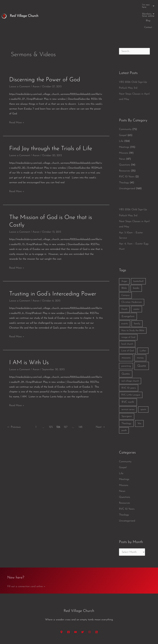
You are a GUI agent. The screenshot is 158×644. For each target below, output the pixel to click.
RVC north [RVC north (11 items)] (128, 380)
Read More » (17, 100)
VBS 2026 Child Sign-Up (133, 60)
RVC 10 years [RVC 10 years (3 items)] (129, 365)
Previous (14, 405)
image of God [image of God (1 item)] (128, 315)
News (122, 136)
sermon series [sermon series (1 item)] (128, 387)
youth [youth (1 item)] (124, 408)
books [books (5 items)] (136, 266)
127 (66, 405)
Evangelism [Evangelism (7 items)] (128, 294)
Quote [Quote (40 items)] (142, 343)
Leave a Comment (20, 64)
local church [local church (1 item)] (127, 321)
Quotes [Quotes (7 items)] (126, 351)
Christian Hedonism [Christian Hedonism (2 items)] (132, 280)
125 (51, 405)
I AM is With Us (29, 340)
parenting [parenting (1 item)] (126, 344)
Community (125, 107)
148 (80, 405)
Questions (125, 142)
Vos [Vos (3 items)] (139, 401)
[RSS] (97, 609)
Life (121, 119)
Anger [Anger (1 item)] (124, 259)
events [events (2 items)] (125, 301)
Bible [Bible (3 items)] (124, 266)
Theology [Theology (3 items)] (126, 401)
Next (100, 405)
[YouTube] (75, 609)
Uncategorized (127, 166)
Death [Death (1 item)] (124, 287)
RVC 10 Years (127, 154)
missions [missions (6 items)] (126, 335)
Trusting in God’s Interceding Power (53, 271)
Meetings (124, 125)
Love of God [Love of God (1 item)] (128, 328)
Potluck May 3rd (128, 65)
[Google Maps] (61, 609)
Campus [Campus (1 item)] (125, 273)
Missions (124, 130)
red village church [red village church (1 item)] (130, 358)
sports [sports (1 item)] (143, 387)
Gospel (123, 113)
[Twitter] (83, 609)
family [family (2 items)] (137, 301)
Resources (124, 148)
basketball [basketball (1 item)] (138, 259)
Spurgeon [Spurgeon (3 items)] (127, 394)
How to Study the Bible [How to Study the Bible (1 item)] (133, 308)
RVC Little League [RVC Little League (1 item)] (131, 372)
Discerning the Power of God (45, 57)
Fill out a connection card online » (26, 564)
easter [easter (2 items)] (137, 287)
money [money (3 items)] (140, 335)
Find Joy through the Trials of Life (51, 126)
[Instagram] (90, 609)
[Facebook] (68, 609)
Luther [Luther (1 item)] (143, 328)
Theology (124, 160)
